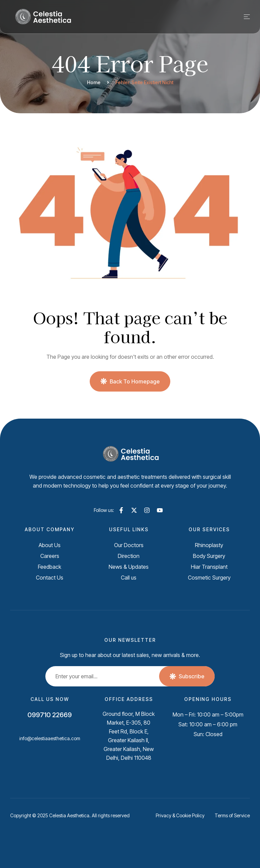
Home (94, 82)
